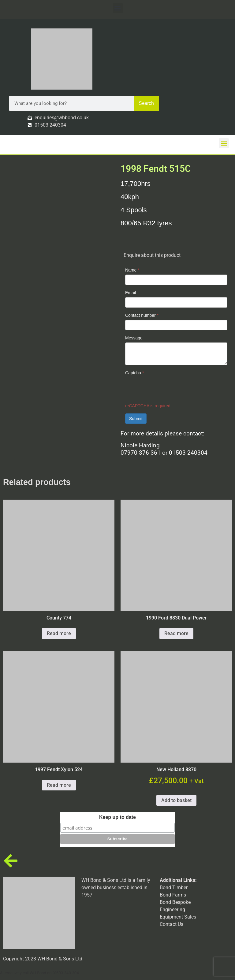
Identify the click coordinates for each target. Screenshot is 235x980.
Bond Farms (173, 895)
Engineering (172, 910)
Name (132, 270)
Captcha (135, 373)
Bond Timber (174, 888)
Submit (136, 419)
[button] (118, 8)
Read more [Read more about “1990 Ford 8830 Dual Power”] (176, 633)
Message (134, 338)
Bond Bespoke (175, 902)
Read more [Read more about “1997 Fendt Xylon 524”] (59, 785)
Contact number (142, 315)
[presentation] (172, 389)
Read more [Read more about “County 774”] (59, 633)
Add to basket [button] (176, 800)
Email (131, 293)
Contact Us (172, 924)
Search (146, 103)
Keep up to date (117, 817)
